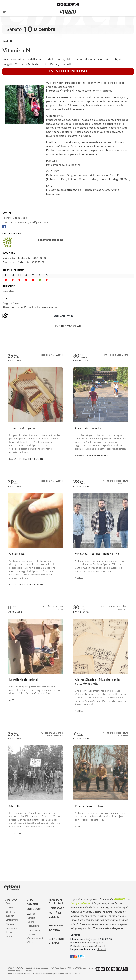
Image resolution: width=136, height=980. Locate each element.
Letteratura (12, 920)
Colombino (17, 554)
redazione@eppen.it (93, 943)
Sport (31, 922)
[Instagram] (76, 956)
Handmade (34, 930)
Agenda (54, 930)
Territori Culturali (56, 902)
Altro (30, 942)
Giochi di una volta (88, 428)
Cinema (10, 908)
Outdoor (34, 909)
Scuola (31, 918)
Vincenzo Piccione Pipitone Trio (97, 554)
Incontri (10, 916)
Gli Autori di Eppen (56, 941)
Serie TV (10, 912)
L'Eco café (56, 908)
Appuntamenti (35, 938)
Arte (12, 700)
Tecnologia (33, 926)
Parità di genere (55, 915)
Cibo (30, 900)
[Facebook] (4, 227)
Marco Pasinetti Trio (89, 806)
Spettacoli (15, 834)
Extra (31, 914)
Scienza (10, 936)
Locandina (8, 291)
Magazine (56, 926)
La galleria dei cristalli (24, 680)
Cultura (11, 900)
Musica (79, 578)
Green (31, 934)
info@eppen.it (92, 939)
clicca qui (101, 949)
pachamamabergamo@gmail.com (29, 222)
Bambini (8, 41)
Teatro (9, 932)
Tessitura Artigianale (23, 428)
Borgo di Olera (11, 303)
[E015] (82, 956)
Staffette (15, 806)
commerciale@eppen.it (93, 946)
